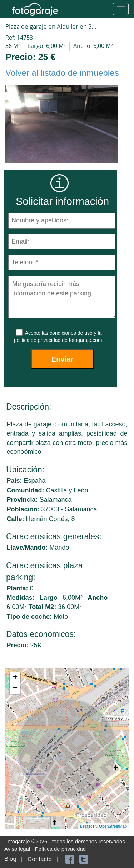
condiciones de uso (72, 333)
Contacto (40, 859)
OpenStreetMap (113, 826)
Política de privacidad (61, 849)
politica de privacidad (38, 340)
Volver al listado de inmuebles (62, 73)
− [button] (15, 688)
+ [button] (15, 678)
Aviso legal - (20, 849)
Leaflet (86, 826)
